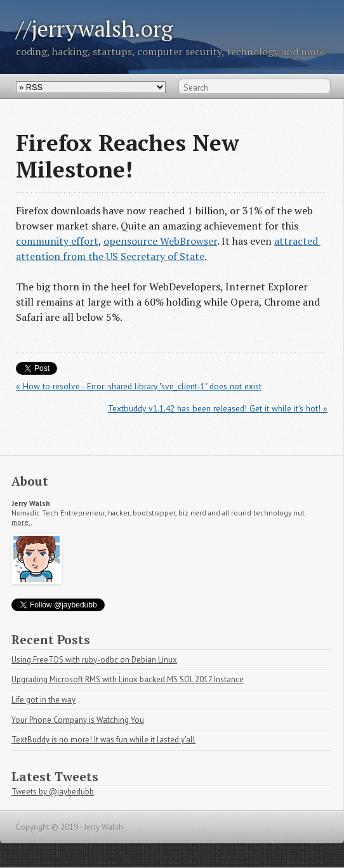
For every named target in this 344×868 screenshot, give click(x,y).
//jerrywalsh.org (95, 28)
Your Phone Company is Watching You (78, 720)
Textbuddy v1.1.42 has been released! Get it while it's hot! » (218, 408)
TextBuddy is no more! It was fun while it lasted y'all (103, 740)
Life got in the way (43, 700)
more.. (22, 522)
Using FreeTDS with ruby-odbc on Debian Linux (94, 660)
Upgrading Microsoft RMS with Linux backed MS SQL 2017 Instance (128, 679)
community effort (57, 241)
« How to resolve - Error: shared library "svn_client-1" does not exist (139, 386)
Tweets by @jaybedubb (53, 792)
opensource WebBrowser (160, 241)
